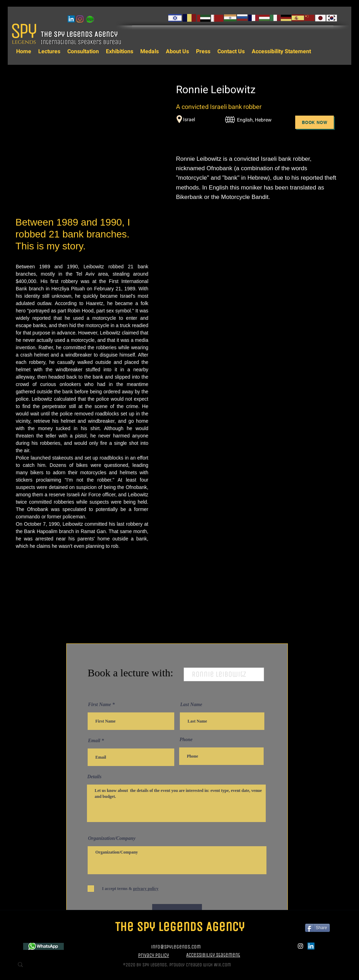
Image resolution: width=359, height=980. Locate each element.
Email (94, 741)
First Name (100, 705)
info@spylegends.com (176, 947)
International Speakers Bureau (82, 42)
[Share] (317, 928)
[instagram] (80, 19)
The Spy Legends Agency (80, 34)
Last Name (191, 705)
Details (94, 777)
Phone (186, 740)
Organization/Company (112, 838)
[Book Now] (314, 122)
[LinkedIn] (71, 19)
